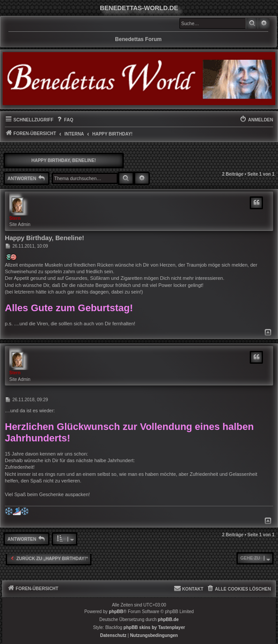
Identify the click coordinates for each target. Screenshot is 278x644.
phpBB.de (168, 620)
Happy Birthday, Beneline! (64, 160)
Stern (15, 218)
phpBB (116, 612)
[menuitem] (65, 120)
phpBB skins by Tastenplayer (154, 627)
